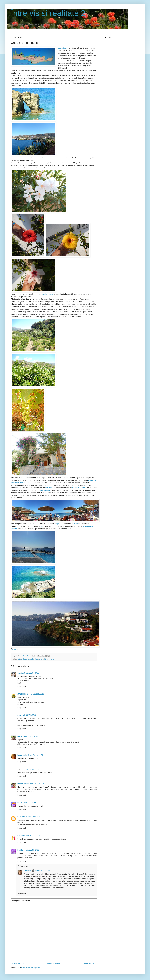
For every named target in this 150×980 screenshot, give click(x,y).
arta (19, 659)
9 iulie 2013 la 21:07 (32, 769)
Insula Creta (63, 48)
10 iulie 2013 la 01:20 (33, 817)
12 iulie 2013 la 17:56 (34, 836)
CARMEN (27, 871)
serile (43, 526)
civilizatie (24, 659)
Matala (48, 490)
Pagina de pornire (54, 964)
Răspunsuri (24, 866)
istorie (46, 659)
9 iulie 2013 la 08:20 (37, 694)
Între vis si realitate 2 (48, 13)
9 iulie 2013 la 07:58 (32, 673)
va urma (15, 649)
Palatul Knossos (79, 488)
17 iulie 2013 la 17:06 (31, 850)
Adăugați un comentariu (21, 901)
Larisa (20, 736)
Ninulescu (21, 836)
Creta (36, 659)
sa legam (86, 526)
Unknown (21, 817)
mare (76, 524)
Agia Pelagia (48, 294)
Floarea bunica (23, 784)
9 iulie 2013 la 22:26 (37, 784)
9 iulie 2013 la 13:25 (35, 755)
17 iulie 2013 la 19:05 (43, 871)
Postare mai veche (90, 964)
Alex (19, 715)
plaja (57, 524)
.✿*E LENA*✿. (23, 694)
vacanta (52, 659)
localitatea (41, 490)
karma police (22, 755)
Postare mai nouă (18, 964)
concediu (31, 659)
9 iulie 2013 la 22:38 (29, 803)
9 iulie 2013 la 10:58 (30, 736)
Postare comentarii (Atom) (31, 968)
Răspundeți (22, 687)
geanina (20, 673)
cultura (41, 659)
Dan (19, 803)
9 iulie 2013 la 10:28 (29, 715)
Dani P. (20, 850)
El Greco (49, 488)
